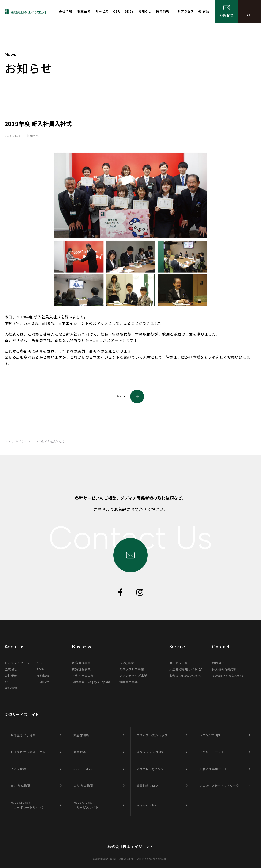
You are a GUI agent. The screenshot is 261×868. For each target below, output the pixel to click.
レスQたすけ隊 (210, 735)
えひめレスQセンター (152, 769)
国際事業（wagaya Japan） (92, 682)
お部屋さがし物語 (23, 735)
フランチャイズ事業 (133, 676)
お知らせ (145, 11)
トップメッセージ (17, 663)
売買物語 (80, 752)
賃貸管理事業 (81, 669)
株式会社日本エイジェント (130, 846)
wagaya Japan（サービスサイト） (88, 805)
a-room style (83, 769)
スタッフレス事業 (132, 669)
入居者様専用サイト (184, 669)
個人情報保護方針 (224, 669)
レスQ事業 (126, 663)
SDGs (129, 11)
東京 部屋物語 (20, 786)
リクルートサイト (212, 752)
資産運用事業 (128, 682)
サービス (102, 11)
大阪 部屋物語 (83, 786)
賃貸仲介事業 (81, 663)
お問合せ (227, 15)
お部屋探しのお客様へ (185, 676)
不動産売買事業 (83, 676)
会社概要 (11, 676)
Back (130, 397)
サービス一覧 (179, 663)
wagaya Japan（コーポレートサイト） (28, 805)
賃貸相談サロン (147, 786)
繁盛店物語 (81, 735)
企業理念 (11, 669)
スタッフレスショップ (152, 735)
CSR (117, 11)
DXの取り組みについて (228, 676)
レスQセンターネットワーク (219, 786)
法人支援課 (18, 769)
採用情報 (163, 11)
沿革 (8, 682)
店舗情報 (11, 688)
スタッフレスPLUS (150, 752)
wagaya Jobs (146, 805)
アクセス (187, 11)
